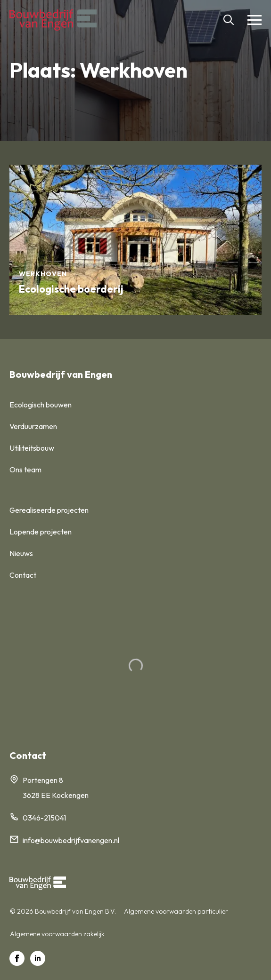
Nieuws (21, 553)
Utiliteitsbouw (32, 448)
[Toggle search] (229, 20)
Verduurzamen (33, 426)
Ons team (25, 470)
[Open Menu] (255, 20)
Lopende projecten (41, 532)
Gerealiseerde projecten (49, 510)
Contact (23, 575)
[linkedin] (38, 958)
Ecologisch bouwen (41, 405)
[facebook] (17, 958)
